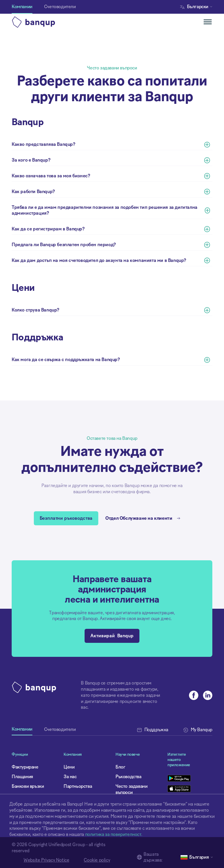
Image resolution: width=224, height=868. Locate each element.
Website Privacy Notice (46, 860)
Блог (120, 767)
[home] (62, 22)
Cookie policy (97, 860)
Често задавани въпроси (131, 789)
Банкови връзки (28, 786)
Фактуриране (25, 767)
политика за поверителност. (114, 834)
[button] (198, 7)
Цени (69, 767)
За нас (70, 777)
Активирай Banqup (112, 636)
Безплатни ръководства (66, 518)
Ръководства (128, 777)
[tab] (22, 731)
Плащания (22, 777)
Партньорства (78, 786)
